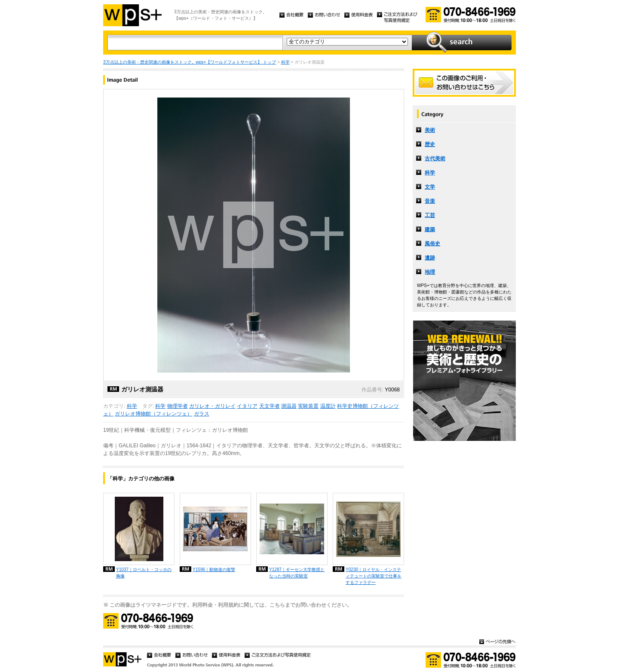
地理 (430, 272)
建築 (430, 229)
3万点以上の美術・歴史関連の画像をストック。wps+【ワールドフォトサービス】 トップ (190, 62)
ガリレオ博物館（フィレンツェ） (153, 414)
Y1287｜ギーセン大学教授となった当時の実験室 (297, 573)
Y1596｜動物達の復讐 (214, 570)
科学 (285, 62)
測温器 (289, 406)
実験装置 (308, 406)
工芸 (430, 215)
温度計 (328, 406)
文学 (430, 187)
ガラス (202, 414)
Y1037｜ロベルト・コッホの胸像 (144, 573)
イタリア (247, 406)
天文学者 (270, 406)
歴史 (430, 144)
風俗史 (432, 244)
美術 (430, 130)
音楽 (430, 201)
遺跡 (430, 258)
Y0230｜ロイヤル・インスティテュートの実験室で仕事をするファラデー (374, 576)
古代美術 (435, 159)
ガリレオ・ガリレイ (212, 406)
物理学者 (178, 406)
